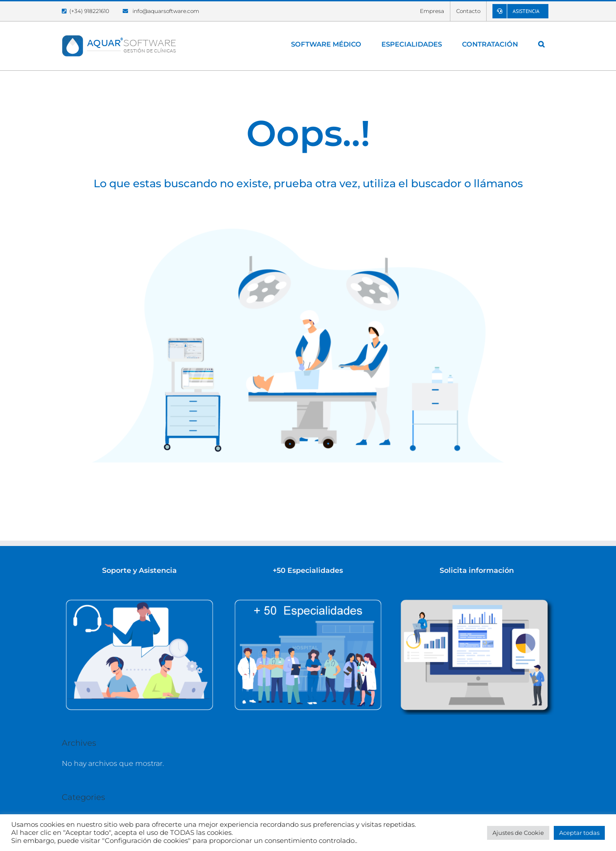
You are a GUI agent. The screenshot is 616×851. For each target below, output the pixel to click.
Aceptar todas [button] (579, 833)
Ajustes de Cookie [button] (518, 833)
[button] (541, 44)
